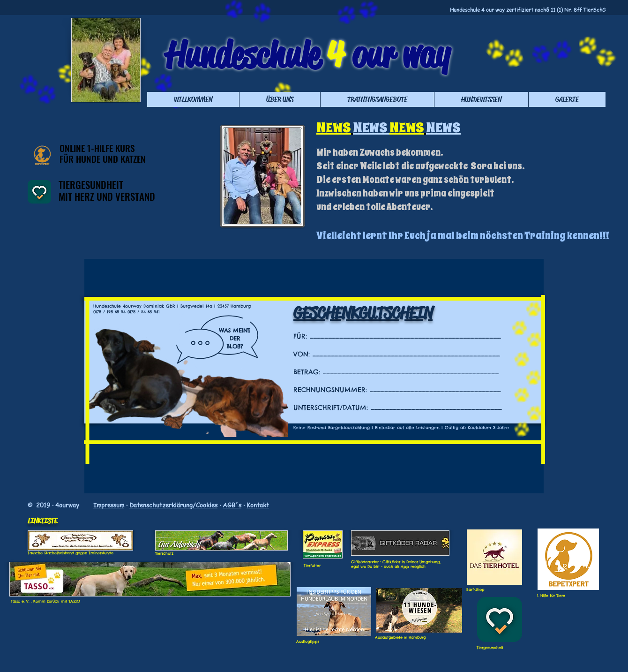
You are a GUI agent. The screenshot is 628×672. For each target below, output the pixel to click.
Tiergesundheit (490, 648)
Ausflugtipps (308, 642)
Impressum (109, 505)
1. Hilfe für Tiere (551, 596)
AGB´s (232, 505)
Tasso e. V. (20, 601)
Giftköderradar (365, 562)
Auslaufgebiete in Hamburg (400, 637)
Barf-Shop (475, 589)
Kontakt (258, 505)
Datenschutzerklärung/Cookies (173, 505)
